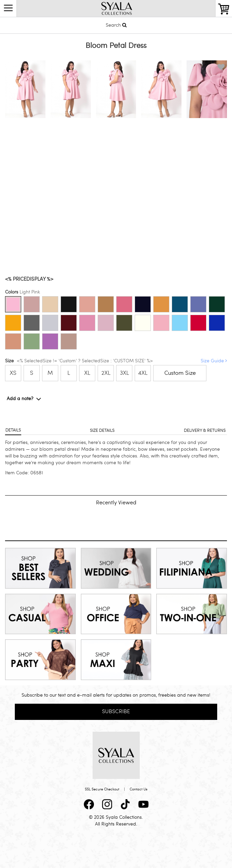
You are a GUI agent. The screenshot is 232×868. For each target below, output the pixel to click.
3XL (124, 373)
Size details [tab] (102, 430)
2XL (106, 373)
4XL (143, 373)
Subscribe (116, 711)
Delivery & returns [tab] (205, 430)
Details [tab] (13, 430)
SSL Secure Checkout (102, 789)
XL (87, 373)
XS (13, 373)
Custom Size (180, 373)
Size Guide (214, 361)
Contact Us (139, 789)
